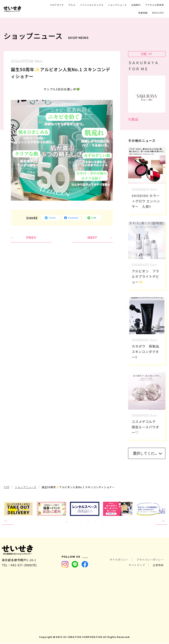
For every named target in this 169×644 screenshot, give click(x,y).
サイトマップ (134, 566)
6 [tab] (95, 522)
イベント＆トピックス (92, 5)
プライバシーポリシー (148, 560)
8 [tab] (110, 522)
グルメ (72, 5)
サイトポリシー (114, 560)
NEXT (92, 238)
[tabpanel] (85, 509)
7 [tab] (103, 522)
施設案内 (136, 5)
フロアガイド (57, 5)
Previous (8, 521)
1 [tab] (59, 522)
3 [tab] (74, 522)
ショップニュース (117, 5)
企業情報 (157, 566)
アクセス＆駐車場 (154, 5)
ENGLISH (158, 13)
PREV (31, 238)
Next (161, 521)
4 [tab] (81, 522)
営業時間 (143, 13)
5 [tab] (88, 522)
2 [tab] (66, 522)
